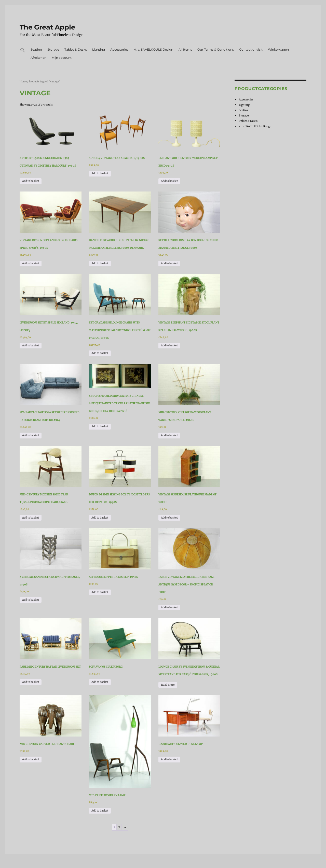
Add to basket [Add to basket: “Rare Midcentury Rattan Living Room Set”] (31, 682)
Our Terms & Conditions (216, 49)
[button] (23, 51)
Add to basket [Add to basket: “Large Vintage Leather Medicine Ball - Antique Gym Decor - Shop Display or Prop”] (169, 607)
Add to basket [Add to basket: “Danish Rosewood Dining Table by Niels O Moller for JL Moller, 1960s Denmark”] (100, 263)
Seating (36, 49)
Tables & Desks (76, 49)
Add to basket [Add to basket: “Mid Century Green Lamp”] (100, 811)
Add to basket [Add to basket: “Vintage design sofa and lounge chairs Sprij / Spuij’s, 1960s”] (31, 263)
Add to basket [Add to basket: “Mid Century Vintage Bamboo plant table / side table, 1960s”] (169, 435)
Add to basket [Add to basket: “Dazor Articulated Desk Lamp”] (169, 759)
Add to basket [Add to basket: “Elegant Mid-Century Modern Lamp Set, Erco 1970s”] (169, 181)
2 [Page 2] (119, 827)
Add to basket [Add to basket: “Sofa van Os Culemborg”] (100, 682)
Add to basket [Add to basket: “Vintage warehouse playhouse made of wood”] (169, 518)
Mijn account (62, 58)
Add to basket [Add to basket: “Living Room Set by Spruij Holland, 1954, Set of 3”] (31, 345)
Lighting (99, 49)
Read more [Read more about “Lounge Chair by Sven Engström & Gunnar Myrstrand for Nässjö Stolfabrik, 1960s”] (168, 685)
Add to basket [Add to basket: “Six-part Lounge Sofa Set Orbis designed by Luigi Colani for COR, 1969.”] (31, 435)
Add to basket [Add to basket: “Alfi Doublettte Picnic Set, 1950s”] (100, 592)
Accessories (119, 49)
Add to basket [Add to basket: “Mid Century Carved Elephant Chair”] (31, 759)
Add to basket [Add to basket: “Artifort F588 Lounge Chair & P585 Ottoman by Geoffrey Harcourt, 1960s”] (31, 181)
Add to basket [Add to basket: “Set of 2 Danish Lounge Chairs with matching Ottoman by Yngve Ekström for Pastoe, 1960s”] (100, 353)
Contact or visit (251, 49)
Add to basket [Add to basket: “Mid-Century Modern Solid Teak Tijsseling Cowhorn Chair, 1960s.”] (31, 518)
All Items (185, 49)
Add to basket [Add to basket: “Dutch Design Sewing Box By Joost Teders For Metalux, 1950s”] (100, 518)
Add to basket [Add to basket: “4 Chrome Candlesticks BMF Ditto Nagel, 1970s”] (31, 600)
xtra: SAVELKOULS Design (153, 49)
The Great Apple (47, 27)
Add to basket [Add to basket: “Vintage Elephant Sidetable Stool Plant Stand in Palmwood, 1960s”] (169, 345)
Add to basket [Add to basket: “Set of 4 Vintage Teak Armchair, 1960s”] (100, 173)
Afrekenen (38, 58)
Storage (53, 49)
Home (23, 82)
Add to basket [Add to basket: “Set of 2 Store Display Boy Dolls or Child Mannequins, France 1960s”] (169, 263)
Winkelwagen (278, 49)
